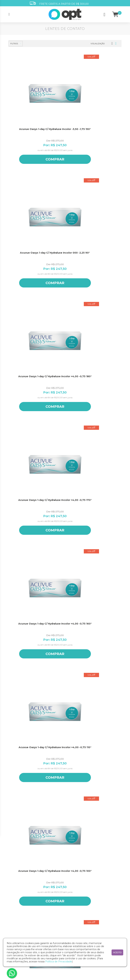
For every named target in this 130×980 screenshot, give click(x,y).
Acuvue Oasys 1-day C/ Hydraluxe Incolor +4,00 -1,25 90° (101, 520)
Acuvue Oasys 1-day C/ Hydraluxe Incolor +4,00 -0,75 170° (26, 177)
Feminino (47, 794)
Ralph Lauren (99, 927)
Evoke (95, 887)
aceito (117, 952)
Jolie (94, 905)
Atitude (96, 874)
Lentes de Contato (47, 894)
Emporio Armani (100, 883)
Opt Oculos (98, 914)
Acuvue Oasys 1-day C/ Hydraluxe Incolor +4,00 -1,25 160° (101, 434)
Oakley (96, 909)
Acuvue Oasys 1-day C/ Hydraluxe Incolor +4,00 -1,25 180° (26, 434)
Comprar (26, 121)
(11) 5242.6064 (65, 842)
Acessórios (43, 899)
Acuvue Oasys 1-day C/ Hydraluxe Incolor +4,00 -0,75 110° (101, 177)
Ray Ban (96, 931)
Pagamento (71, 892)
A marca (13, 865)
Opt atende (71, 865)
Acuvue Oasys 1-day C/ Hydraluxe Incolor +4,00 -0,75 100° (26, 263)
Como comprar (73, 887)
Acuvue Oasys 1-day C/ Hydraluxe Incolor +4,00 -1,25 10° (26, 690)
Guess (95, 892)
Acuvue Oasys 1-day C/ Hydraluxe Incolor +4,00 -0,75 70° (26, 348)
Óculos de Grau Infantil (49, 877)
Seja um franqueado (18, 878)
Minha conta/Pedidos (75, 878)
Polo (94, 918)
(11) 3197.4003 (65, 835)
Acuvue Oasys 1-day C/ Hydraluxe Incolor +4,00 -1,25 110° (26, 520)
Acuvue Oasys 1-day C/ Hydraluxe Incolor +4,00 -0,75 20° (64, 348)
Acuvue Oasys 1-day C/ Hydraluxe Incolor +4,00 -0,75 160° (64, 177)
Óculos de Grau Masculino (46, 871)
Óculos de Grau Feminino (51, 865)
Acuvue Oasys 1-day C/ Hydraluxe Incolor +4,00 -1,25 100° (64, 520)
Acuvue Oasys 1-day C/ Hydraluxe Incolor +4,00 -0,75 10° (101, 348)
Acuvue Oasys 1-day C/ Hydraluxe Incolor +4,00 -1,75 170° (101, 690)
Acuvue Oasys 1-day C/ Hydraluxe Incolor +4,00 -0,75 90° (64, 263)
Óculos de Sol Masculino (50, 885)
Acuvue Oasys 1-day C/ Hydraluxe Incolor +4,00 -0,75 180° (101, 92)
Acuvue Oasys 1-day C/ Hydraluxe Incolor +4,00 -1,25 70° (64, 605)
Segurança (70, 896)
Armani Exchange (101, 870)
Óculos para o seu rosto (76, 883)
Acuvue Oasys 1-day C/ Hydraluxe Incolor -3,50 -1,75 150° (26, 92)
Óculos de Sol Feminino (49, 881)
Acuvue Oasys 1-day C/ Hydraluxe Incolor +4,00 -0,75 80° (101, 263)
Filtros (14, 44)
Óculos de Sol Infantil (48, 890)
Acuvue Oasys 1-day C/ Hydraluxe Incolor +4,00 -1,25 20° (101, 605)
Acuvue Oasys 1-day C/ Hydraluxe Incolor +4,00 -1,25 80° (26, 605)
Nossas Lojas (14, 870)
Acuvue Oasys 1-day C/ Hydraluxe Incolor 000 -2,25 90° (64, 92)
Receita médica (72, 870)
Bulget (95, 878)
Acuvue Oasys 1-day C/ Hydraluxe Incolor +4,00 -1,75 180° (64, 690)
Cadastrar (66, 802)
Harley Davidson (100, 896)
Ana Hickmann (100, 865)
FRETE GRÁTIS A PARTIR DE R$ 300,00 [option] (59, 4)
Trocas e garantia (73, 905)
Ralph (95, 923)
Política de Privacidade (59, 962)
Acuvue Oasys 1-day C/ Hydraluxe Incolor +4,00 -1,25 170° (64, 434)
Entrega (69, 901)
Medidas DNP (72, 874)
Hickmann (97, 901)
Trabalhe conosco (17, 874)
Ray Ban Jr (97, 936)
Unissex (87, 794)
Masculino (67, 794)
